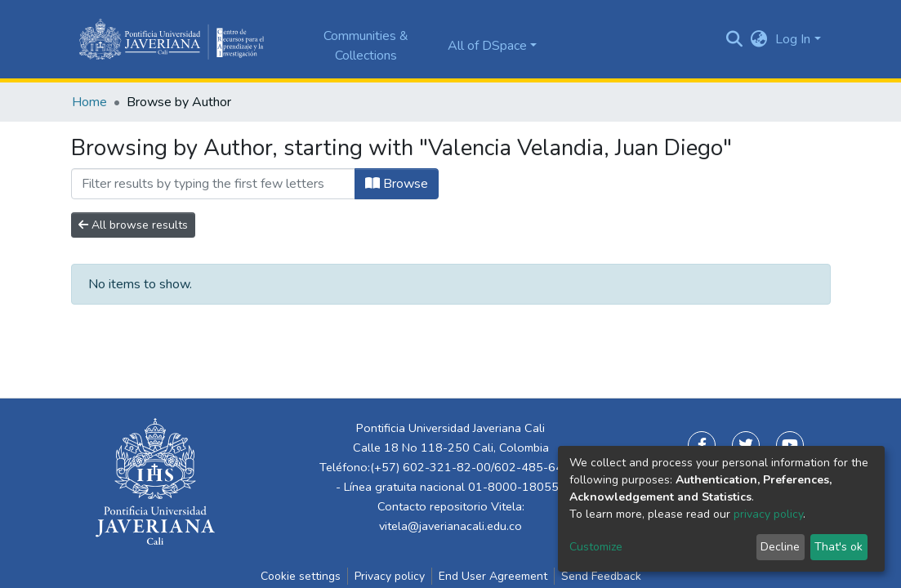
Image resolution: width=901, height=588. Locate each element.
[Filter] (213, 184)
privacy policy (768, 514)
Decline (780, 547)
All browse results (133, 225)
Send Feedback (601, 576)
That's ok (839, 547)
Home (89, 102)
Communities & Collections (366, 46)
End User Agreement (493, 576)
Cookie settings (301, 576)
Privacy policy (390, 576)
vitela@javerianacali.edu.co (450, 526)
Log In (793, 39)
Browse (397, 184)
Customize (596, 547)
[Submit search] (734, 39)
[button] (758, 39)
